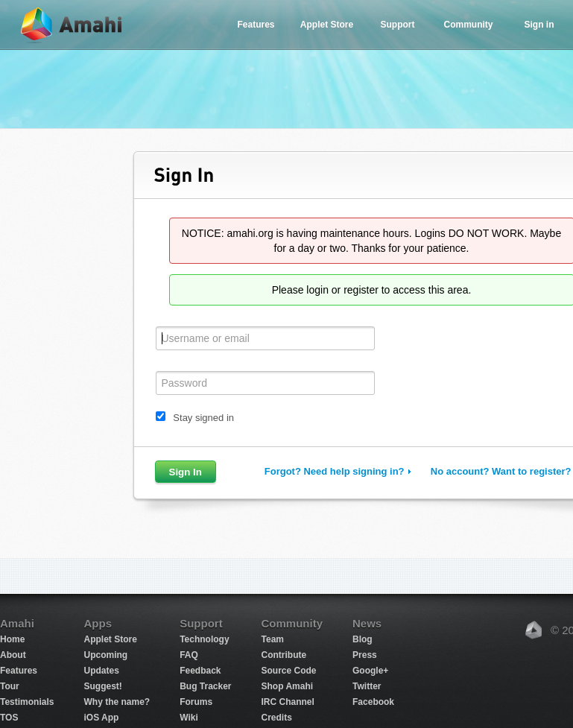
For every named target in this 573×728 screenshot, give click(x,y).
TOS (9, 718)
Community (469, 25)
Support (398, 25)
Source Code (289, 671)
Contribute (284, 655)
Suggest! (102, 686)
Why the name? (117, 702)
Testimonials (27, 702)
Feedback (200, 671)
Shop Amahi (288, 686)
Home (12, 639)
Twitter (367, 686)
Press (365, 655)
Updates (101, 671)
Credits (277, 718)
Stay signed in (203, 418)
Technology (204, 639)
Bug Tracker (205, 686)
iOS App (101, 718)
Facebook (373, 702)
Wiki (189, 718)
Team (273, 639)
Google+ (370, 671)
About (13, 655)
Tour (10, 686)
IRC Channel (288, 702)
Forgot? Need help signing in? (335, 471)
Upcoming (105, 655)
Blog (363, 639)
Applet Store (327, 25)
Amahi (72, 25)
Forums (196, 702)
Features (256, 25)
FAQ (189, 655)
